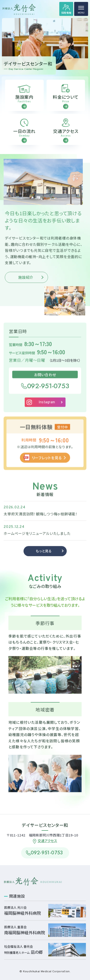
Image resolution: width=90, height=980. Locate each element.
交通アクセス (47, 841)
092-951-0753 (48, 392)
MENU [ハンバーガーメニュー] (81, 11)
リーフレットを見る (47, 464)
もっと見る (44, 558)
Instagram (47, 409)
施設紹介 (26, 284)
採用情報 (66, 13)
